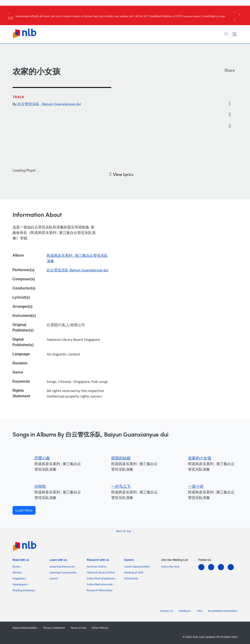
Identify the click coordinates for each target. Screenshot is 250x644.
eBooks (18, 572)
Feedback (185, 611)
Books (17, 566)
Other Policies (100, 628)
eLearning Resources (63, 566)
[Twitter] (230, 93)
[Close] (244, 11)
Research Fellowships (100, 590)
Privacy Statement (54, 628)
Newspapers (21, 584)
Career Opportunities (137, 566)
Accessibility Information (223, 611)
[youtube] (233, 570)
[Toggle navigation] (235, 34)
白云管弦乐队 (29, 104)
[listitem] (21, 561)
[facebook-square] (213, 570)
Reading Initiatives (24, 590)
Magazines (19, 578)
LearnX (54, 578)
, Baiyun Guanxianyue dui (61, 104)
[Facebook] (230, 82)
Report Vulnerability (25, 628)
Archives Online (97, 566)
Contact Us (166, 611)
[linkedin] (203, 570)
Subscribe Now (170, 566)
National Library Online (101, 572)
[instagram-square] (223, 570)
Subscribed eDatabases (101, 578)
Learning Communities (63, 572)
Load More (24, 510)
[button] (227, 34)
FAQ (200, 611)
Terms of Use (78, 628)
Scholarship (131, 578)
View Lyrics (121, 174)
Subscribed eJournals (100, 584)
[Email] (230, 104)
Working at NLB (134, 572)
